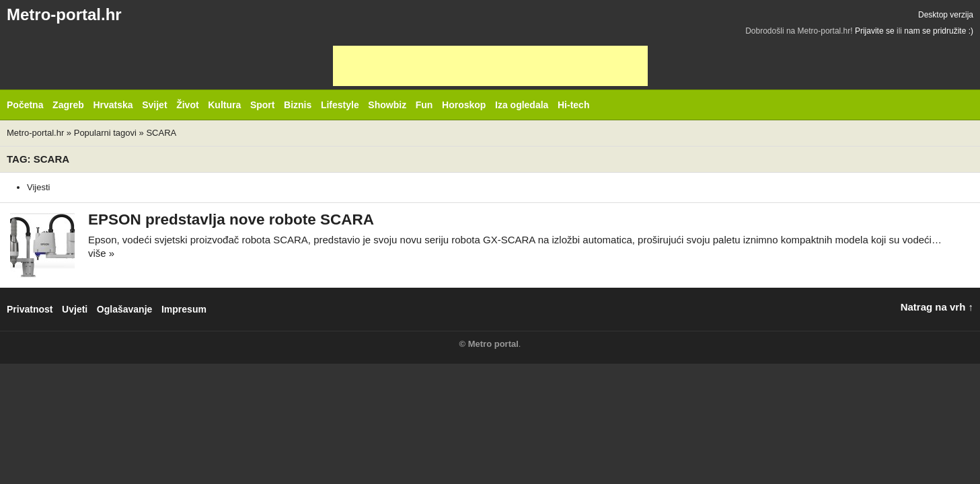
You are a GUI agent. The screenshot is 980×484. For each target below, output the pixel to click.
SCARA (161, 133)
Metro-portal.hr (64, 14)
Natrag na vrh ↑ (937, 307)
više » (101, 253)
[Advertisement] (490, 66)
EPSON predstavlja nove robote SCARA (231, 219)
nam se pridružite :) (939, 31)
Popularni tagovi (105, 133)
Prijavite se (875, 31)
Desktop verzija (946, 15)
